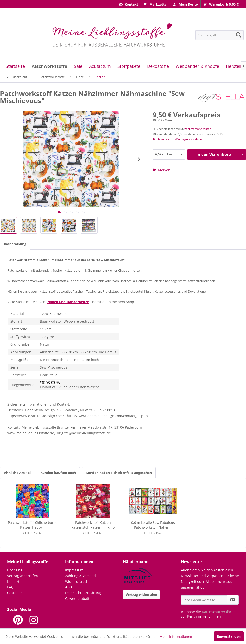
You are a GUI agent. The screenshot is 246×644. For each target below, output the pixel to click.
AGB (68, 587)
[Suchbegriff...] (219, 35)
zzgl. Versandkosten (198, 129)
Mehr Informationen (176, 636)
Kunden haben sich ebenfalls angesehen (119, 473)
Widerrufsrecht (77, 582)
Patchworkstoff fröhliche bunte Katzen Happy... (33, 525)
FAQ (10, 587)
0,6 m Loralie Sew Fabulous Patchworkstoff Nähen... (153, 525)
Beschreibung (15, 244)
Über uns (15, 570)
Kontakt (13, 582)
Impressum (74, 570)
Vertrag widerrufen (23, 576)
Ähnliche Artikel (17, 473)
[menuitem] (128, 4)
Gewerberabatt (77, 599)
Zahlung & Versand (80, 576)
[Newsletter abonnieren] (233, 600)
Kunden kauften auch (58, 473)
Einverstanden (229, 636)
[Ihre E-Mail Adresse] (204, 600)
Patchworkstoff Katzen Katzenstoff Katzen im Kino (93, 525)
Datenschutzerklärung (83, 593)
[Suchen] (239, 35)
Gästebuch (16, 593)
